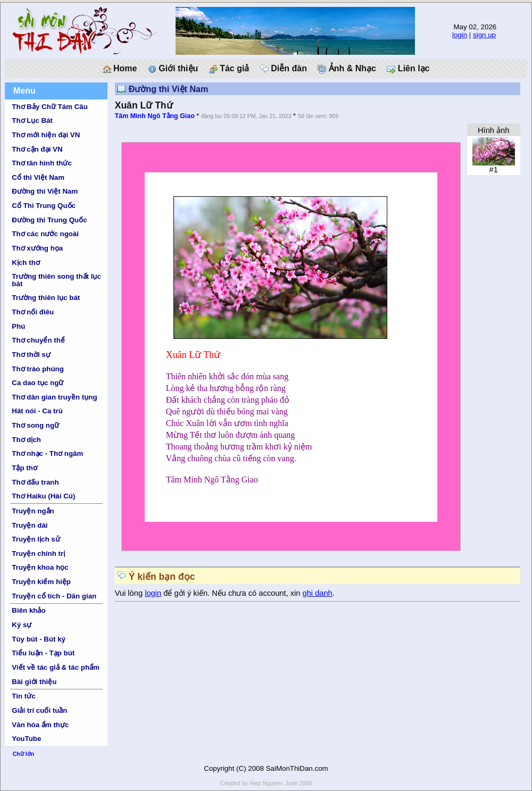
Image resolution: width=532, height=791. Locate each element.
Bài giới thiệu (34, 682)
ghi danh (318, 593)
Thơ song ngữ (35, 425)
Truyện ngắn (33, 511)
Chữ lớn (24, 754)
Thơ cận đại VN (37, 149)
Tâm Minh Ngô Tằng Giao (155, 116)
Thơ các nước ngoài (45, 234)
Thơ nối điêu (33, 312)
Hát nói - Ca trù (37, 411)
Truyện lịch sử (36, 539)
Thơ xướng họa (37, 248)
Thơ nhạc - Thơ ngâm (47, 453)
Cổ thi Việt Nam (38, 177)
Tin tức (23, 696)
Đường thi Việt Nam (45, 191)
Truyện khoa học (40, 567)
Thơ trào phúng (38, 369)
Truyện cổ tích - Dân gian (54, 596)
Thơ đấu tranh (35, 482)
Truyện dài (30, 525)
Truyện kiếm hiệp (41, 582)
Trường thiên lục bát (46, 298)
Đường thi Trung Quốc (49, 220)
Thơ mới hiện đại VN (46, 135)
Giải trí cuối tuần (39, 710)
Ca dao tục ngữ (38, 383)
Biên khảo (28, 610)
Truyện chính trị (38, 553)
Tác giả (229, 69)
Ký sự (22, 625)
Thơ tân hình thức (42, 163)
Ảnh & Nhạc (347, 69)
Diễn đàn (284, 69)
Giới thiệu (173, 69)
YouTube (26, 739)
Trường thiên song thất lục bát (56, 280)
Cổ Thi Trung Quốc (44, 206)
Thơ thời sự (31, 355)
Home (120, 69)
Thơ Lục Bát (32, 120)
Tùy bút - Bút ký (39, 639)
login (460, 35)
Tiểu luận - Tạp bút (43, 653)
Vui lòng (130, 593)
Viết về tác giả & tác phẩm (56, 667)
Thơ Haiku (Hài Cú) (43, 496)
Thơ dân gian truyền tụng (54, 397)
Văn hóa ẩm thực (40, 725)
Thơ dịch (26, 440)
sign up (484, 35)
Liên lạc (408, 69)
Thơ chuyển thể (38, 340)
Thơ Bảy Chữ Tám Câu (49, 107)
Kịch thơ (26, 263)
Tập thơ (24, 468)
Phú (18, 326)
